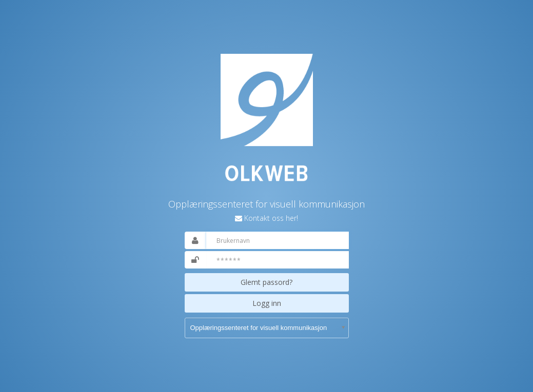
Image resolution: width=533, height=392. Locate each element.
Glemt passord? (266, 282)
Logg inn (267, 303)
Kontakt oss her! (271, 218)
